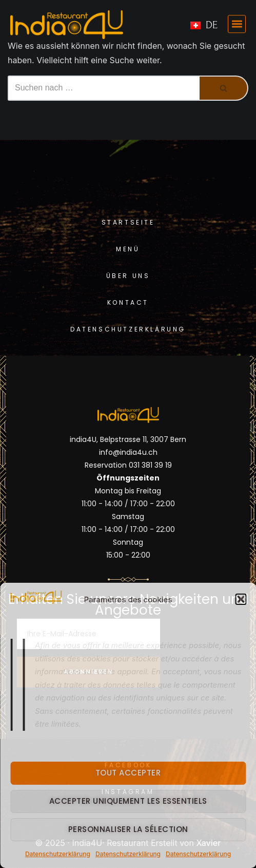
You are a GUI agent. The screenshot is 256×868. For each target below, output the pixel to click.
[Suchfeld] (104, 88)
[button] (241, 599)
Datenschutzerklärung (58, 854)
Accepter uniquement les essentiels (128, 801)
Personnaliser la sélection (128, 829)
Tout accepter (128, 773)
